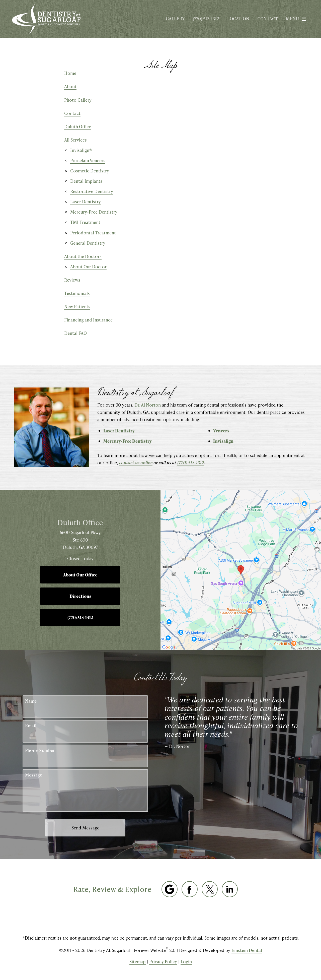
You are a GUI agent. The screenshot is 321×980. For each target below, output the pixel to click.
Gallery (175, 19)
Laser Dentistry (86, 202)
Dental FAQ (75, 333)
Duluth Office (78, 126)
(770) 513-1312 (191, 463)
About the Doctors (83, 256)
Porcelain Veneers (88, 160)
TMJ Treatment (85, 222)
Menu (297, 19)
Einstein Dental (247, 950)
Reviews (72, 280)
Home (70, 73)
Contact (268, 19)
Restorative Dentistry (92, 191)
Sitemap (138, 961)
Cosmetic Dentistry (90, 171)
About (70, 86)
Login (186, 961)
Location (238, 19)
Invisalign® (81, 150)
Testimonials (77, 293)
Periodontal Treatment (93, 233)
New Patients (77, 306)
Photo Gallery (78, 100)
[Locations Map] (241, 569)
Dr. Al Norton (148, 405)
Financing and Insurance (88, 320)
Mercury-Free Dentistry (94, 212)
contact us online (136, 463)
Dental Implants (86, 181)
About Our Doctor (88, 267)
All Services (75, 140)
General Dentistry (88, 243)
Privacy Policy (163, 961)
